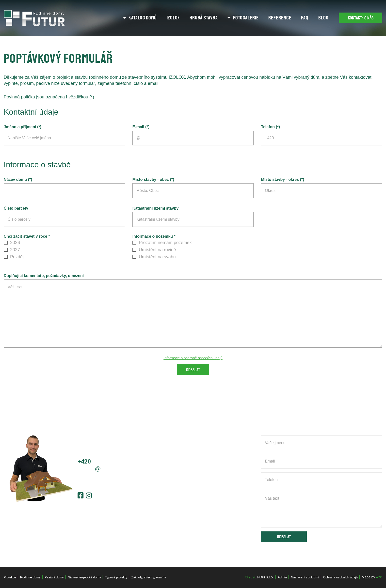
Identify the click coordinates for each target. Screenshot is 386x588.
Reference (272, 18)
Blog (315, 18)
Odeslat (193, 371)
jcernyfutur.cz (101, 470)
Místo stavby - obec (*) (153, 179)
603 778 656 (103, 462)
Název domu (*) (18, 179)
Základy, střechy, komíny (159, 577)
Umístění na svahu (154, 257)
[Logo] (34, 18)
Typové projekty (124, 577)
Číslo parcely (16, 208)
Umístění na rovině (154, 250)
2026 (12, 243)
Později (14, 257)
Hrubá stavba (195, 18)
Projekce (10, 577)
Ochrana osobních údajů (338, 577)
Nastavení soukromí (300, 577)
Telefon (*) (270, 127)
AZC (379, 577)
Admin (276, 577)
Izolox (165, 18)
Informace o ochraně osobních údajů (193, 358)
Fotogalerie (238, 18)
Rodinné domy (32, 577)
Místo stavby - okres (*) (282, 179)
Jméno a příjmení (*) (23, 127)
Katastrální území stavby (156, 208)
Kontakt (357, 18)
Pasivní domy (58, 577)
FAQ (297, 18)
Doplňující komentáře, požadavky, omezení (44, 276)
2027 (12, 250)
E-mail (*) (141, 127)
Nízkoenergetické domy (90, 577)
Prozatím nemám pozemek (162, 243)
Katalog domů (134, 18)
